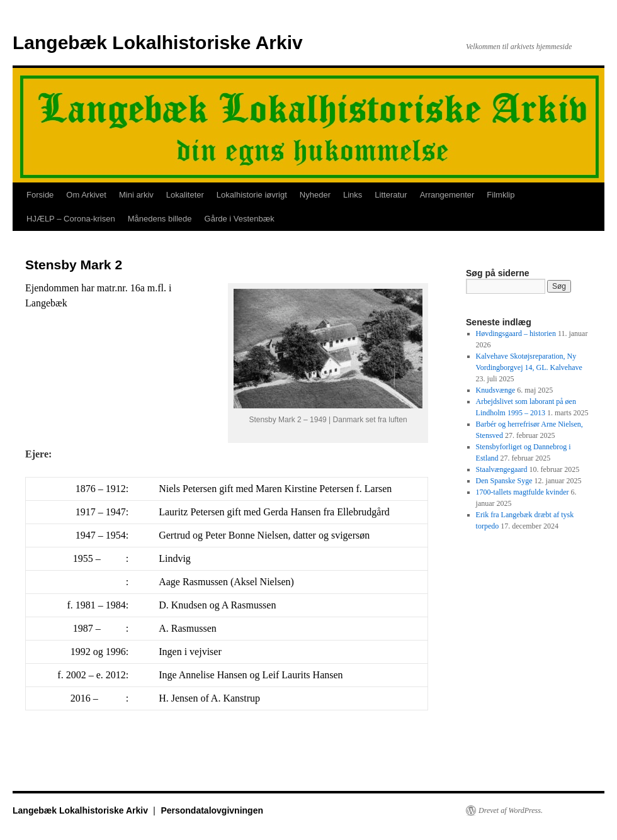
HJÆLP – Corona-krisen (71, 219)
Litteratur (391, 195)
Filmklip (501, 195)
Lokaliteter (185, 195)
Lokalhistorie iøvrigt (252, 195)
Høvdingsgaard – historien (516, 333)
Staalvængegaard (502, 469)
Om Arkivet (86, 195)
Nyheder (315, 195)
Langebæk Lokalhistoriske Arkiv (158, 42)
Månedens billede (160, 219)
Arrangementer (447, 195)
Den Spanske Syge (504, 481)
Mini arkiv (136, 195)
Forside (40, 195)
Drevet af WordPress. (511, 810)
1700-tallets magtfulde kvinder (523, 492)
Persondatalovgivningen (212, 810)
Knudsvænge (496, 390)
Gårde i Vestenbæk (240, 219)
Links (353, 195)
